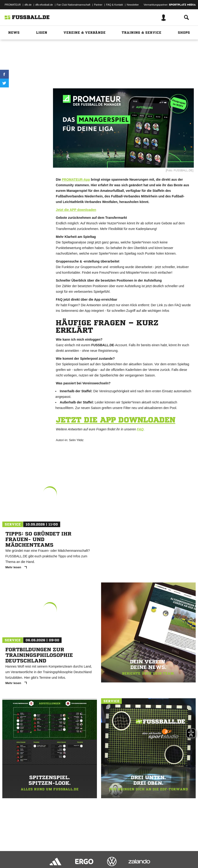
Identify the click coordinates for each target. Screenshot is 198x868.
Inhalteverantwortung (111, 852)
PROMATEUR (13, 5)
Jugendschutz (87, 852)
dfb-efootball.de (44, 5)
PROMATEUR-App (76, 180)
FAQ (140, 429)
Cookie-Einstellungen (140, 852)
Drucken (26, 93)
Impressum (10, 852)
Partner (98, 5)
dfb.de (28, 5)
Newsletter (133, 5)
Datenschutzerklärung (33, 852)
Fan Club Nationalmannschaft (74, 5)
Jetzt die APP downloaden (76, 210)
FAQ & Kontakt (115, 5)
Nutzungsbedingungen (62, 852)
